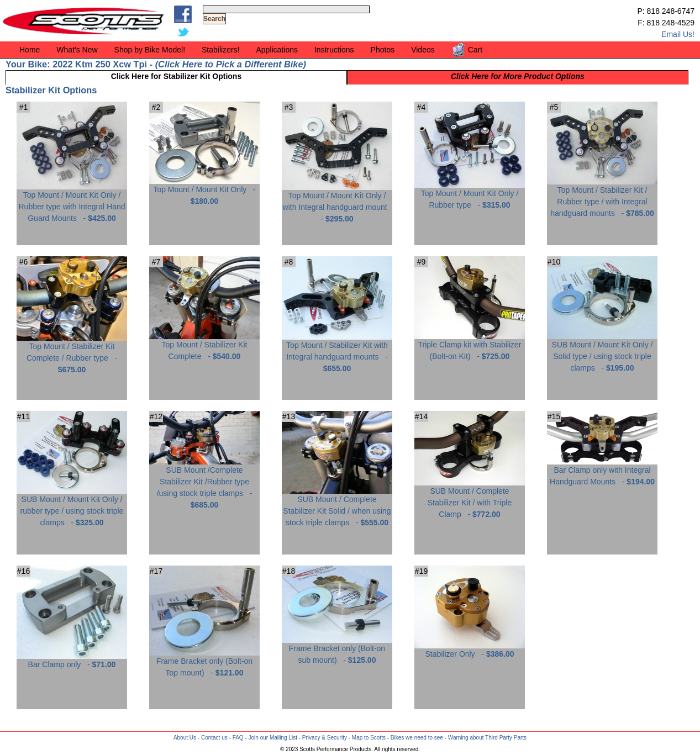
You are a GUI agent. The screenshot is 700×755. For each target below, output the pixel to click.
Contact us (214, 738)
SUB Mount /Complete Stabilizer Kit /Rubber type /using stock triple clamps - (204, 483)
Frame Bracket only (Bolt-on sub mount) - (337, 650)
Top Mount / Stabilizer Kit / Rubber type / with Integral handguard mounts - (602, 197)
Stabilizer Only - (470, 650)
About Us (185, 738)
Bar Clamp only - (72, 660)
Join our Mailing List (273, 738)
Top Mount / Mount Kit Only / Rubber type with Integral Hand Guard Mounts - (72, 202)
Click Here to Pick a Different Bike (230, 64)
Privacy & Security (325, 738)
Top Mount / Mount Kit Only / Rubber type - (470, 195)
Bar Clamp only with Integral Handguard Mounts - (602, 472)
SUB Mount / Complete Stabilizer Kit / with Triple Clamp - (470, 498)
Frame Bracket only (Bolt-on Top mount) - (204, 663)
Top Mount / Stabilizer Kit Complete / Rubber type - (72, 354)
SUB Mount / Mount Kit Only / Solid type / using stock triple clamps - (602, 352)
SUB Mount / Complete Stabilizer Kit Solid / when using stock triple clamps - (337, 507)
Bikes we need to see (417, 738)
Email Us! (678, 34)
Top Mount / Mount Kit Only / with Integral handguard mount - (337, 203)
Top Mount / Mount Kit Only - (204, 191)
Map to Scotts (369, 738)
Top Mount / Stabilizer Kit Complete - (204, 346)
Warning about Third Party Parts (487, 738)
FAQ (238, 738)
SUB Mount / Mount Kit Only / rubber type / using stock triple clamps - (72, 507)
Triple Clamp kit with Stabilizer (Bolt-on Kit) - (470, 346)
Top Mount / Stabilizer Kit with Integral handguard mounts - (337, 353)
